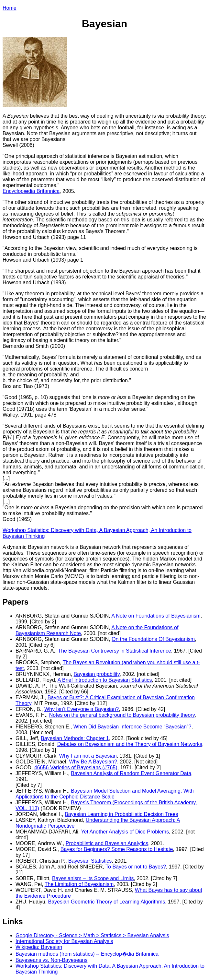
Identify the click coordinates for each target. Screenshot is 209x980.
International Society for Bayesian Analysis (64, 941)
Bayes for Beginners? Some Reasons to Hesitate (117, 849)
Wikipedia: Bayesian (39, 947)
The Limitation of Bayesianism (79, 884)
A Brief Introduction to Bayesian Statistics (105, 680)
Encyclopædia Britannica (31, 191)
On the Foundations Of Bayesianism (153, 639)
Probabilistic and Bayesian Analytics (107, 843)
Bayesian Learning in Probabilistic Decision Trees (121, 814)
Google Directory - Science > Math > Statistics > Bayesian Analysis (92, 935)
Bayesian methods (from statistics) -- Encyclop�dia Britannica (87, 954)
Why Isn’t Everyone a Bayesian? (82, 709)
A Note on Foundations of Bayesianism (156, 616)
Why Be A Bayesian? (93, 762)
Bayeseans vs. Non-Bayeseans (51, 960)
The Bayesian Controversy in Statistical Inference (115, 651)
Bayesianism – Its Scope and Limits (93, 878)
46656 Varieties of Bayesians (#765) (76, 767)
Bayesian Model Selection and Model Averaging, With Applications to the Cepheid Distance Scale (105, 794)
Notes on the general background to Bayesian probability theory (122, 715)
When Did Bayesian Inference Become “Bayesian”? (132, 727)
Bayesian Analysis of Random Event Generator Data (131, 773)
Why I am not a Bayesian (88, 756)
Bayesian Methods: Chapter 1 (75, 738)
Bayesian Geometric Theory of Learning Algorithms (106, 902)
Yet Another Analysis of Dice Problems (125, 832)
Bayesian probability (97, 674)
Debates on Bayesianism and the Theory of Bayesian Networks (130, 744)
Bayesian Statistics (90, 861)
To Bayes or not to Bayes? (136, 867)
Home (10, 8)
